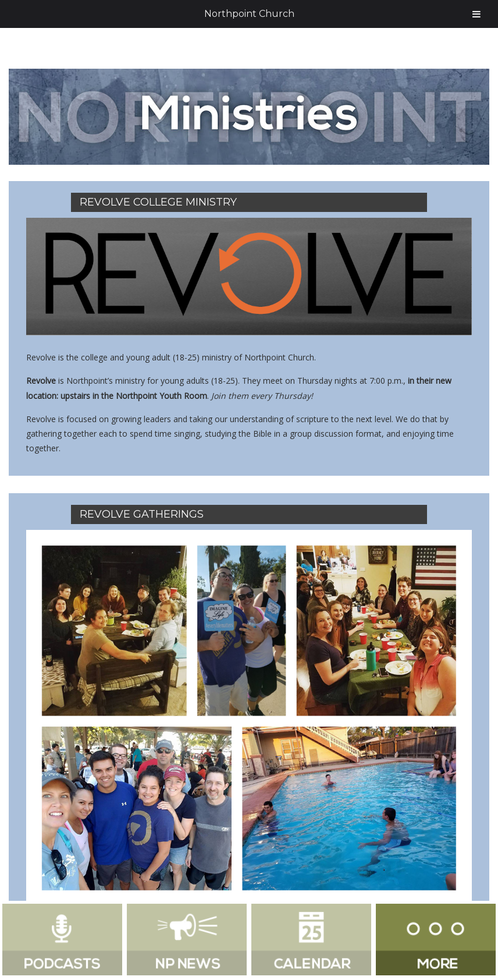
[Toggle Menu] (476, 14)
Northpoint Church (249, 14)
